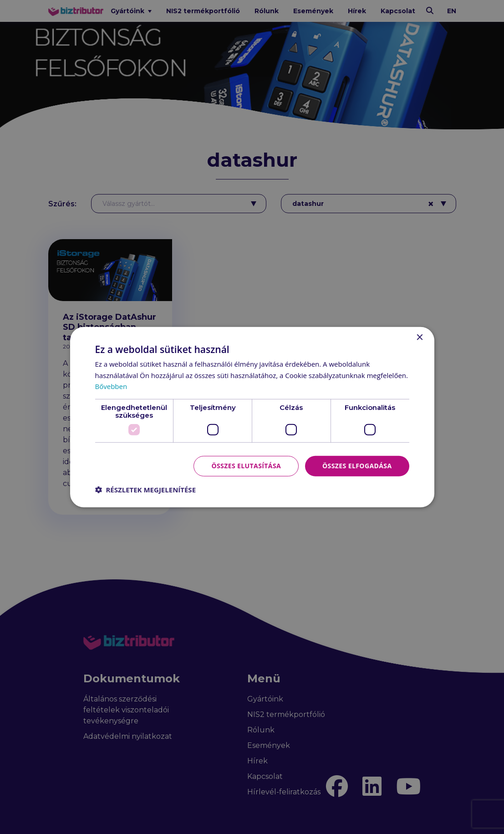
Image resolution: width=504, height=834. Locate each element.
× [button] (420, 337)
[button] (146, 490)
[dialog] (252, 417)
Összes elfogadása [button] (357, 466)
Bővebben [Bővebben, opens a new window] (111, 386)
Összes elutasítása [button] (246, 466)
